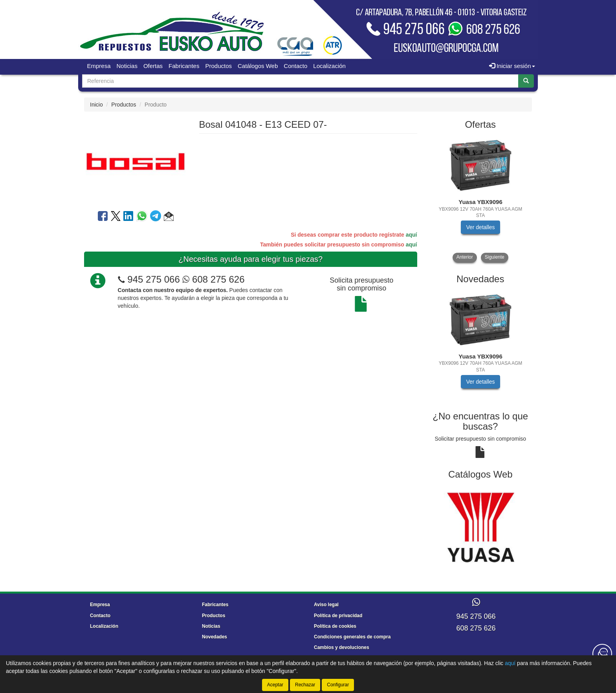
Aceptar (275, 685)
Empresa (99, 66)
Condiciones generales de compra (352, 637)
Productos (218, 66)
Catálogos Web (258, 66)
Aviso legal (326, 605)
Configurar (338, 685)
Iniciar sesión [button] (512, 66)
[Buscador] (300, 81)
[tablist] (481, 199)
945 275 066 (153, 279)
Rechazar (305, 685)
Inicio (96, 105)
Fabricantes (184, 66)
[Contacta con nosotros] (602, 654)
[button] (169, 217)
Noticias (127, 66)
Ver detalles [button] (480, 227)
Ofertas (153, 66)
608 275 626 (213, 279)
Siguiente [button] (495, 257)
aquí (412, 235)
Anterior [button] (465, 257)
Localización (329, 66)
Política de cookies (335, 626)
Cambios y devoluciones (342, 647)
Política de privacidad (338, 616)
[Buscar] (526, 81)
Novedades (214, 637)
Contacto (295, 66)
